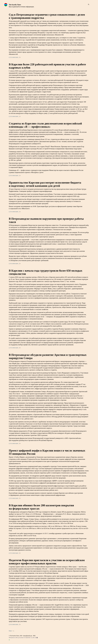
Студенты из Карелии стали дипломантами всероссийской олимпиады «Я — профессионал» (45, 125)
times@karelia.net (28, 636)
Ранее (10, 631)
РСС (34, 636)
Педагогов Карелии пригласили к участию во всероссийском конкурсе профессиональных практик (47, 562)
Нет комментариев (14, 57)
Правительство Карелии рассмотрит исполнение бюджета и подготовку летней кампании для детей (45, 184)
